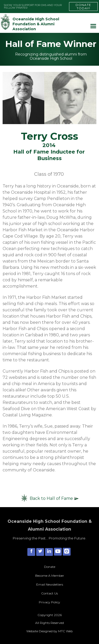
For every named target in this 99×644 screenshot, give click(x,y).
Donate (50, 567)
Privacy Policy (49, 602)
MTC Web (65, 631)
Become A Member (50, 576)
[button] (93, 26)
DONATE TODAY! (83, 7)
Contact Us (49, 593)
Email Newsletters (50, 584)
